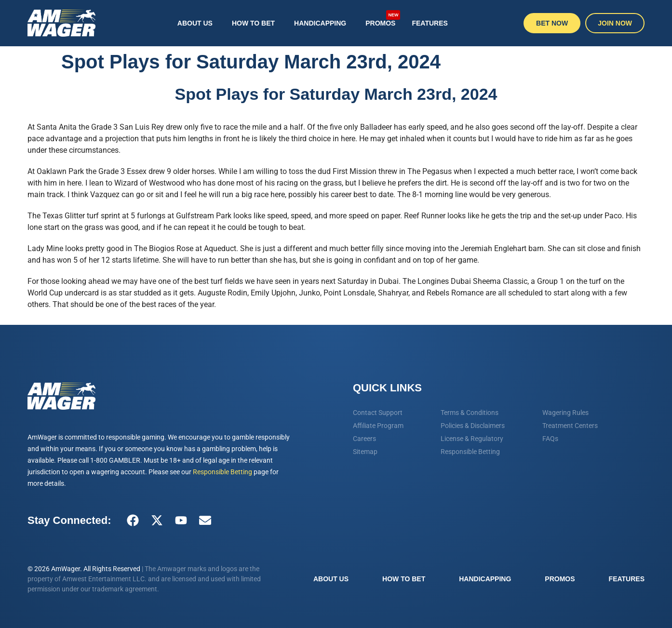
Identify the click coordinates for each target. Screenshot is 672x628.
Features (430, 23)
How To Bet (253, 23)
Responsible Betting (222, 472)
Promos (383, 18)
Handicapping (320, 23)
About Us (195, 23)
